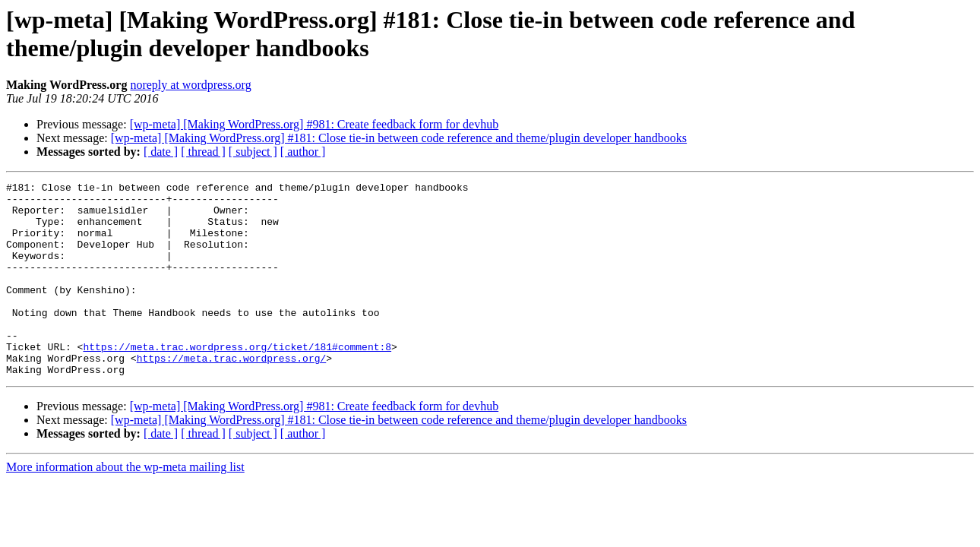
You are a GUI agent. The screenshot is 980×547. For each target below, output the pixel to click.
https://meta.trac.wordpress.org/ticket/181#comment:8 (237, 381)
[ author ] (303, 152)
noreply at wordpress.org (190, 85)
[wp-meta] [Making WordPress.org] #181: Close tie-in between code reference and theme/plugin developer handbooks (399, 138)
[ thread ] (203, 152)
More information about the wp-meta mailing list (125, 506)
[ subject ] (253, 152)
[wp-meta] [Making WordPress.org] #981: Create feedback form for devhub (315, 124)
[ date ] (161, 152)
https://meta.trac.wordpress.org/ (232, 394)
